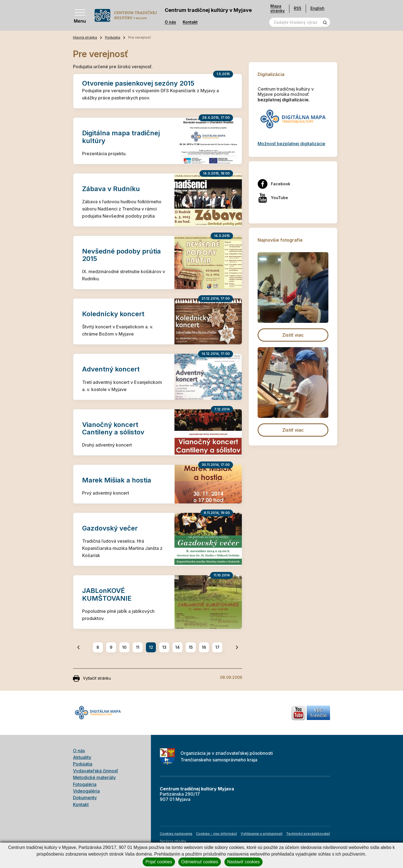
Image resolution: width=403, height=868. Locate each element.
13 (164, 647)
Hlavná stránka (85, 37)
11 (138, 647)
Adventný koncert (111, 369)
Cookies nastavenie (176, 834)
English (317, 8)
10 (124, 647)
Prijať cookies (159, 862)
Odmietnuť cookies (200, 862)
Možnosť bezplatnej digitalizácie (291, 144)
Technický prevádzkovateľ (308, 834)
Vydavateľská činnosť (95, 771)
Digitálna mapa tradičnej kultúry (121, 137)
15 (191, 647)
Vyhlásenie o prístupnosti (262, 834)
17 (217, 647)
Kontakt (190, 22)
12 (151, 647)
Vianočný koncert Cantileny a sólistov (113, 428)
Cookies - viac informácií (216, 834)
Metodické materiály (94, 777)
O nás (170, 22)
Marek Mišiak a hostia (117, 480)
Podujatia (113, 37)
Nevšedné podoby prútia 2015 (121, 255)
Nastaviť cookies (244, 862)
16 (204, 647)
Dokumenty (85, 798)
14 (177, 647)
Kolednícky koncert (113, 314)
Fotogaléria (85, 784)
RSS (298, 8)
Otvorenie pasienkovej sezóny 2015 (138, 83)
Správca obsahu (173, 841)
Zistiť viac (293, 335)
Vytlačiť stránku (92, 679)
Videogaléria (86, 791)
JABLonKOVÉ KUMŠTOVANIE (107, 594)
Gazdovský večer (110, 528)
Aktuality (82, 757)
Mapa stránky (278, 8)
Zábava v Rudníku (111, 189)
